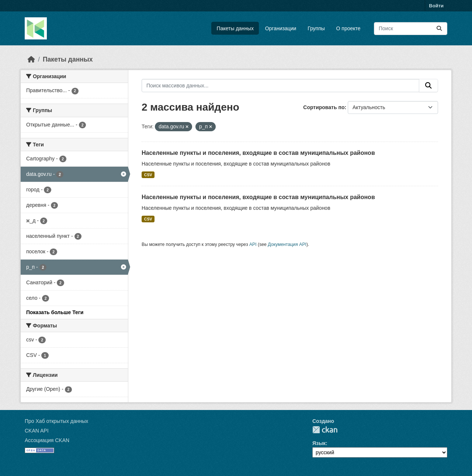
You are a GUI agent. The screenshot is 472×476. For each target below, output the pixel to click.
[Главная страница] (31, 59)
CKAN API (37, 431)
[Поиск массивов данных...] (411, 29)
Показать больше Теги (55, 312)
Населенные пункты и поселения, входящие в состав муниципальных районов (258, 153)
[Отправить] (439, 29)
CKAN (325, 430)
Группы (316, 28)
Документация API (287, 244)
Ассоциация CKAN (47, 440)
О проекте (348, 28)
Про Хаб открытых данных (56, 421)
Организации (281, 28)
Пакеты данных (235, 28)
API (253, 244)
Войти (436, 6)
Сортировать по (324, 107)
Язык (319, 443)
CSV (148, 175)
